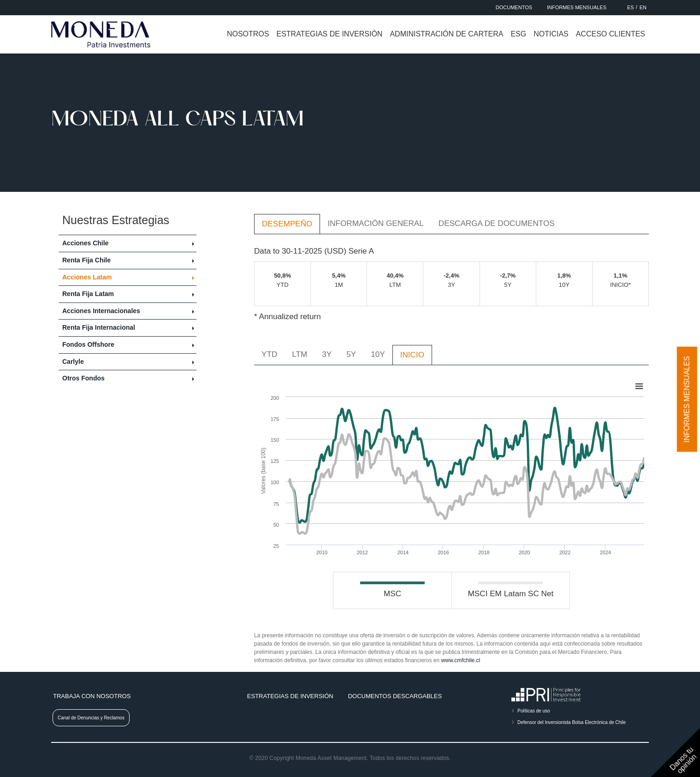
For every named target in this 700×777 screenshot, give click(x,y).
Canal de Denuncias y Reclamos (91, 718)
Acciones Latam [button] (87, 277)
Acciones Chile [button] (85, 243)
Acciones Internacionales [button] (101, 311)
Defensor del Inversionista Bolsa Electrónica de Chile (572, 722)
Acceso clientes (611, 34)
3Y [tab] (327, 354)
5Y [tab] (351, 354)
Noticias (551, 34)
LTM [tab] (300, 354)
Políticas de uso (534, 711)
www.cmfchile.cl (461, 660)
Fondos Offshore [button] (88, 344)
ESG (518, 34)
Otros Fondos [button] (83, 378)
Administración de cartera (446, 34)
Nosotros (248, 34)
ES (631, 7)
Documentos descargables (395, 696)
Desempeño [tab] (287, 224)
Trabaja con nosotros (92, 696)
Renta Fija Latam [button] (88, 294)
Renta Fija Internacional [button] (99, 327)
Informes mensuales (687, 399)
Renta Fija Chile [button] (86, 260)
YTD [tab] (269, 354)
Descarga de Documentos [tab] (497, 223)
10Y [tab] (378, 354)
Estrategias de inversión (329, 34)
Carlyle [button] (73, 362)
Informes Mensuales (577, 7)
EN (643, 7)
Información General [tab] (375, 223)
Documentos (514, 7)
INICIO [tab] (412, 355)
